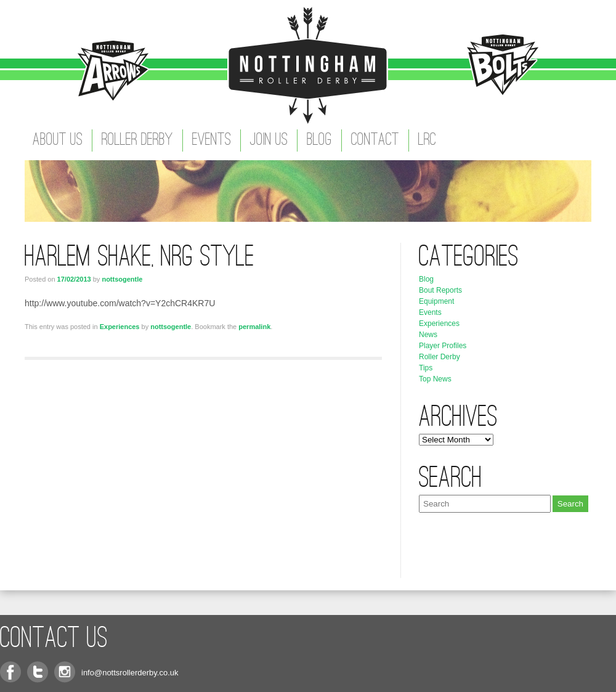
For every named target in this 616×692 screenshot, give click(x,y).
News (428, 335)
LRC (427, 140)
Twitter (38, 672)
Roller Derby (137, 140)
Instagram (65, 672)
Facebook (10, 672)
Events (212, 140)
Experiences (120, 327)
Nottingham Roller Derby (308, 65)
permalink (254, 327)
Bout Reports (440, 290)
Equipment (436, 301)
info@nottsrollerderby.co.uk (130, 673)
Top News (435, 379)
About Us (58, 140)
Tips (426, 368)
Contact (375, 140)
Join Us (269, 140)
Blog (319, 140)
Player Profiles (443, 346)
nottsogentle (122, 279)
